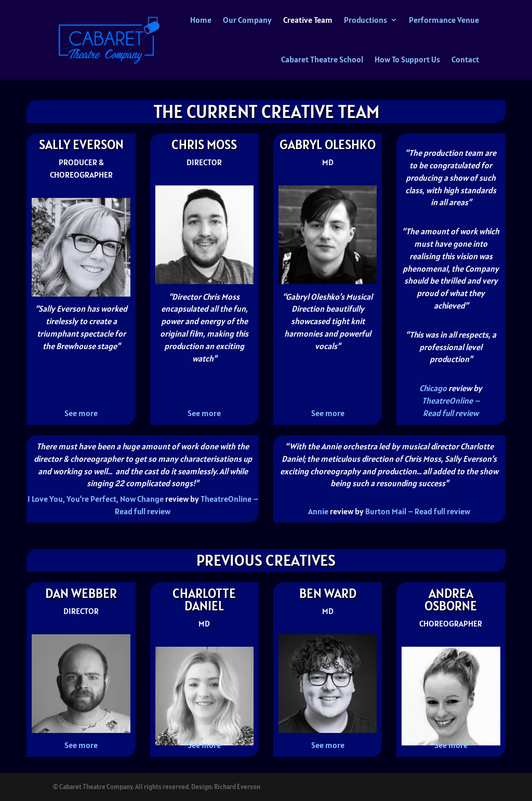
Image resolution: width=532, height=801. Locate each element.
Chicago (433, 388)
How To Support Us (407, 59)
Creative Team (308, 20)
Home (201, 20)
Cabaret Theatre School (322, 59)
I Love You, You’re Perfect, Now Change (96, 499)
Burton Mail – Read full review (418, 511)
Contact (465, 59)
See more (81, 413)
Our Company (247, 20)
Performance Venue (444, 20)
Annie (318, 511)
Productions (365, 20)
